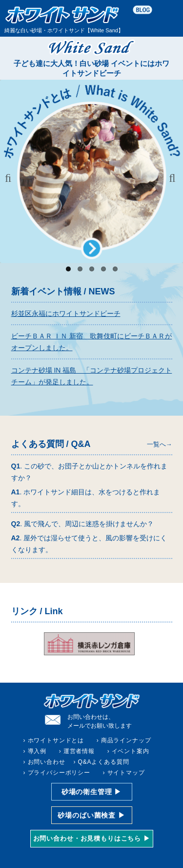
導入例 (37, 751)
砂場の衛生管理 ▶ (91, 792)
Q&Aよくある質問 (104, 762)
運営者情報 (79, 751)
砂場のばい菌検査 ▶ (91, 815)
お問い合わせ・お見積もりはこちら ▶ (92, 838)
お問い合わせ (47, 762)
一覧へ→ (160, 444)
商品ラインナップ (126, 740)
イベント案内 (131, 751)
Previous (11, 178)
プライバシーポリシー (59, 773)
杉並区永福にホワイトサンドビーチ (66, 313)
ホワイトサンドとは (56, 740)
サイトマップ (126, 773)
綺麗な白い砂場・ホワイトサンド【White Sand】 (64, 19)
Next (172, 178)
